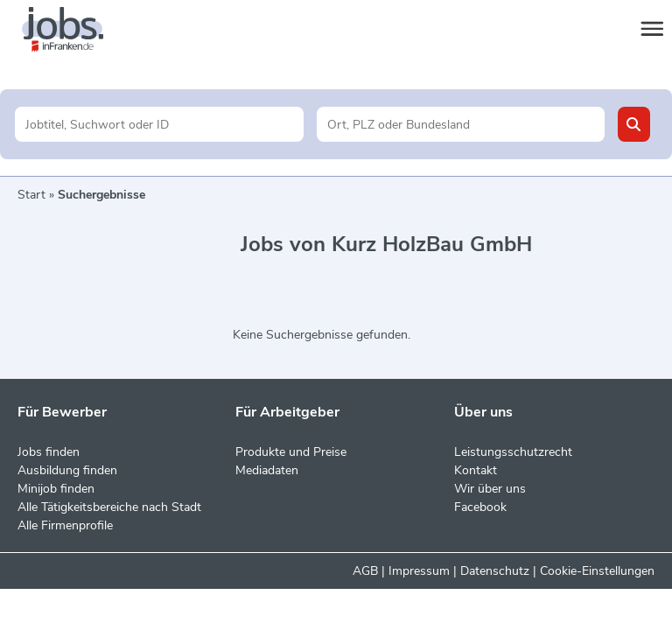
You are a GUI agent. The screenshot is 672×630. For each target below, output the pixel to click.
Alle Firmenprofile (65, 525)
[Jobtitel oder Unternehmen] (159, 124)
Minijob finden (56, 489)
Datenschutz (495, 571)
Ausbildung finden (67, 470)
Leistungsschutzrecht (513, 452)
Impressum (419, 571)
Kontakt (476, 470)
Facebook (480, 507)
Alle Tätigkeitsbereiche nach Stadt (109, 507)
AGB (365, 571)
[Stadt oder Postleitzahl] (461, 124)
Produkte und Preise (291, 452)
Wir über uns (490, 489)
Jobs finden (49, 452)
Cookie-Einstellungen (597, 571)
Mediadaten (267, 470)
